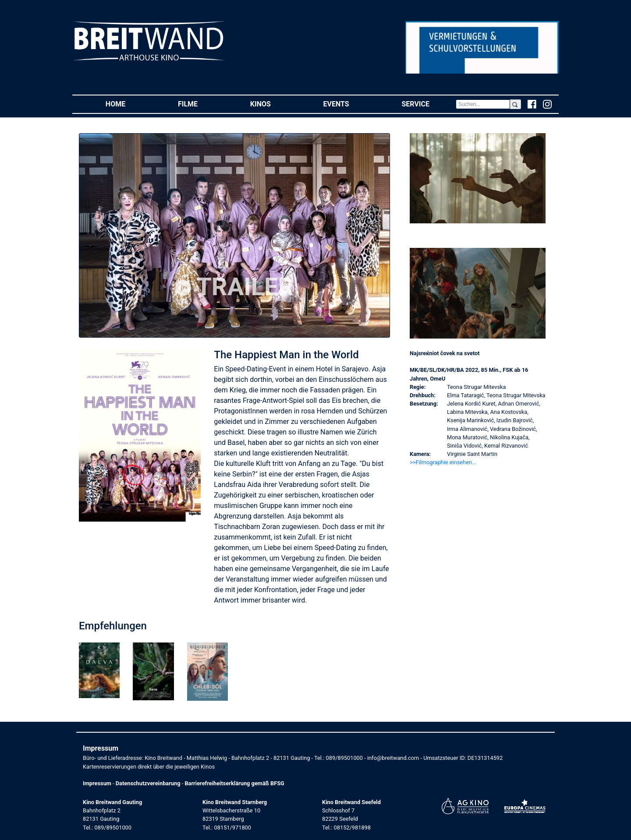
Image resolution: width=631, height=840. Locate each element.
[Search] (483, 104)
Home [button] (129, 104)
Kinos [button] (274, 104)
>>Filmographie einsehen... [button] (443, 462)
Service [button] (428, 104)
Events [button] (349, 104)
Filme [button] (201, 104)
